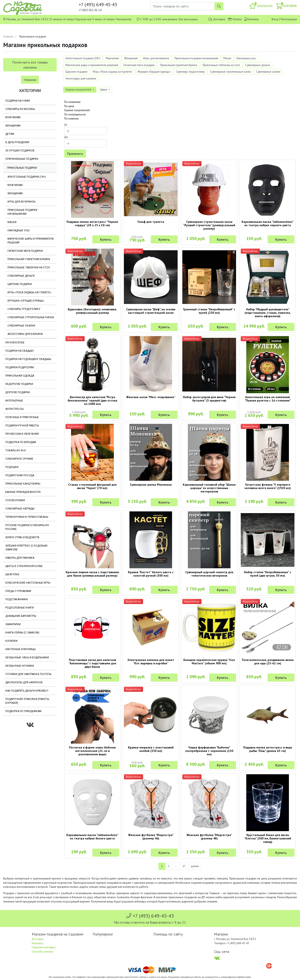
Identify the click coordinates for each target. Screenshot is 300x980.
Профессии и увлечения (22, 434)
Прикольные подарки (22, 168)
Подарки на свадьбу (20, 351)
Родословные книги (20, 608)
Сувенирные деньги (21, 276)
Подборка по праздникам (23, 711)
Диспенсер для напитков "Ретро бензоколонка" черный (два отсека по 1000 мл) (92, 400)
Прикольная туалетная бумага (29, 259)
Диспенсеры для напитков (24, 682)
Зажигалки (13, 624)
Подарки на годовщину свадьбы (28, 359)
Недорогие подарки (19, 384)
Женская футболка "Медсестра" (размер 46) (151, 837)
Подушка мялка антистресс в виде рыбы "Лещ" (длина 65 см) (268, 749)
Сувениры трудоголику (24, 309)
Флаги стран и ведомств (22, 537)
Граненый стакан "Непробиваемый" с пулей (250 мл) (209, 311)
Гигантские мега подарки (25, 251)
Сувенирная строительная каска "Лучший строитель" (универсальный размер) (209, 225)
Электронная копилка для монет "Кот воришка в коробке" (151, 662)
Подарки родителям (20, 367)
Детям (10, 134)
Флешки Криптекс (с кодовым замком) (26, 548)
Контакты (253, 19)
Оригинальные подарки (22, 159)
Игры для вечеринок (22, 202)
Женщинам (13, 126)
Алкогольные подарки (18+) (27, 177)
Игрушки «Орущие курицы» (26, 301)
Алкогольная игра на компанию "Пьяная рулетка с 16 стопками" (268, 399)
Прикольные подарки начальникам (22, 212)
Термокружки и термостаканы (27, 517)
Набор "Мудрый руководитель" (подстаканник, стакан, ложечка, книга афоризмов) (268, 313)
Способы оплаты (42, 952)
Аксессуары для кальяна (25, 334)
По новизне (71, 119)
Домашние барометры (21, 616)
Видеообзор (133, 163)
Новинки (30, 80)
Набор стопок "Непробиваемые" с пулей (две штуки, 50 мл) (268, 574)
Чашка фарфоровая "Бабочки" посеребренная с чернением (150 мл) (209, 751)
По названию (72, 102)
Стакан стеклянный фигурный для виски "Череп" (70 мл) (92, 486)
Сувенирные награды (20, 509)
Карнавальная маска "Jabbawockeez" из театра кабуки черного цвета (268, 223)
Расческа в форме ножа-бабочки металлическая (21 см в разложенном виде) (92, 751)
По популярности (75, 114)
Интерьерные (14, 401)
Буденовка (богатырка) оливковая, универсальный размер (92, 311)
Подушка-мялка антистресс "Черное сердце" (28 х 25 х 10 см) (92, 223)
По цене (69, 106)
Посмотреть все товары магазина (30, 65)
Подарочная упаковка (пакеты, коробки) (28, 701)
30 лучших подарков (20, 151)
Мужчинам (13, 117)
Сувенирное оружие (19, 459)
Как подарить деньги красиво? (27, 691)
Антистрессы (14, 409)
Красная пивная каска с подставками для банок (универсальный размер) (92, 574)
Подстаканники (17, 599)
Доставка (219, 19)
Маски (12, 222)
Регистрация (289, 19)
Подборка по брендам (21, 442)
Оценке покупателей (77, 110)
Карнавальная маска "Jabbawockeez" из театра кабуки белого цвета (92, 837)
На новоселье (15, 342)
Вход (275, 19)
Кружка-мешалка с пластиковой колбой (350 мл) (151, 749)
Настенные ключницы (20, 649)
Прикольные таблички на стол (29, 268)
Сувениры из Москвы (20, 109)
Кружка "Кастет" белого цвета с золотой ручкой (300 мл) (151, 574)
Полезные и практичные (22, 417)
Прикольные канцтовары (23, 484)
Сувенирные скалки (21, 326)
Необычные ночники (20, 666)
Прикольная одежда (20, 376)
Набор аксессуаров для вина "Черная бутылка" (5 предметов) (209, 399)
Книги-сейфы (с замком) (22, 633)
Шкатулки (12, 574)
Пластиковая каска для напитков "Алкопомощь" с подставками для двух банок (92, 663)
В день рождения (17, 142)
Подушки (12, 467)
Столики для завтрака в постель (28, 674)
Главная (8, 37)
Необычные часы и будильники (27, 658)
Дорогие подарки (18, 392)
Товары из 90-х (16, 450)
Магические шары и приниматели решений (31, 241)
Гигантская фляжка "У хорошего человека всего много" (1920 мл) (268, 486)
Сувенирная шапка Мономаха (151, 485)
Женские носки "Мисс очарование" (151, 397)
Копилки (11, 641)
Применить (75, 154)
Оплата (237, 19)
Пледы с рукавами (18, 591)
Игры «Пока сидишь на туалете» (29, 292)
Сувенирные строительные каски (31, 317)
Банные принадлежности (23, 492)
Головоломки (15, 500)
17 (184, 866)
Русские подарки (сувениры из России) (27, 527)
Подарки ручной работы (22, 426)
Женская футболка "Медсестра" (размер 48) (209, 837)
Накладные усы (18, 230)
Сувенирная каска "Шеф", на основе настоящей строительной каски (151, 311)
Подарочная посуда (20, 475)
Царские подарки (20, 284)
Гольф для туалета (151, 222)
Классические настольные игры (28, 583)
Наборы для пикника (20, 558)
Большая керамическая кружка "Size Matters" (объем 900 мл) (209, 662)
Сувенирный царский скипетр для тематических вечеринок (209, 574)
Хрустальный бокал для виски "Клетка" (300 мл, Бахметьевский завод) (268, 838)
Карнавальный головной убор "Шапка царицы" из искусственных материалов (209, 488)
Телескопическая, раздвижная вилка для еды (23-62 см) (268, 662)
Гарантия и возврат (44, 947)
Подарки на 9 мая (18, 101)
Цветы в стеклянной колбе (24, 566)
